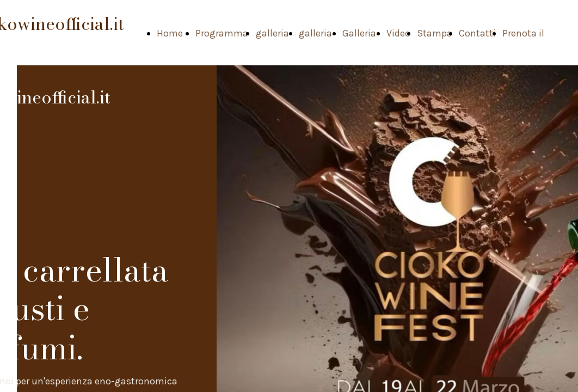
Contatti (477, 33)
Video (398, 33)
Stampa (435, 33)
